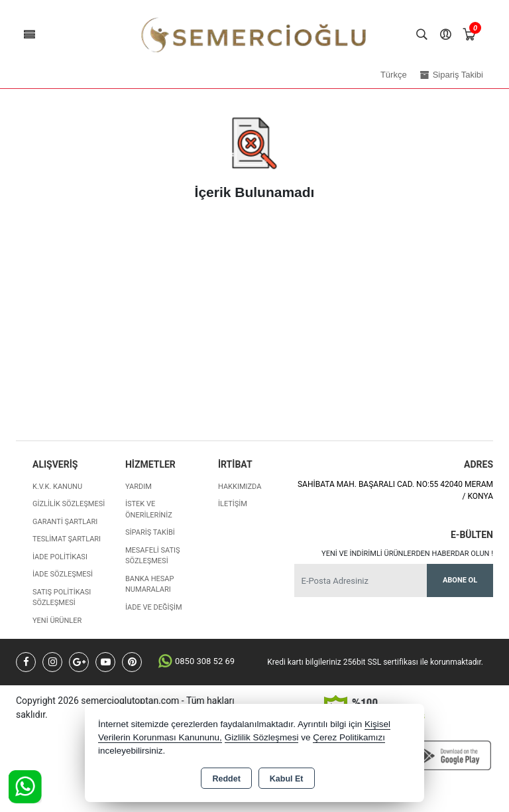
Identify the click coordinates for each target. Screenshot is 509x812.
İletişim (233, 504)
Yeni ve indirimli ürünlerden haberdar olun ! (407, 554)
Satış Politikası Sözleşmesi (62, 598)
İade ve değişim (154, 607)
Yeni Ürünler (57, 621)
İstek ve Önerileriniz (149, 509)
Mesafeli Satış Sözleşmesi (153, 556)
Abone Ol (460, 580)
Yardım (139, 487)
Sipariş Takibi (150, 532)
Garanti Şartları (65, 522)
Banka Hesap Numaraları (149, 584)
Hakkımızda (240, 487)
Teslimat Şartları (67, 539)
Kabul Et (287, 779)
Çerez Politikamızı (349, 737)
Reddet (226, 779)
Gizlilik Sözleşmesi (69, 504)
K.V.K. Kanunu (57, 487)
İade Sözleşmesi (63, 574)
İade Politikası (60, 557)
